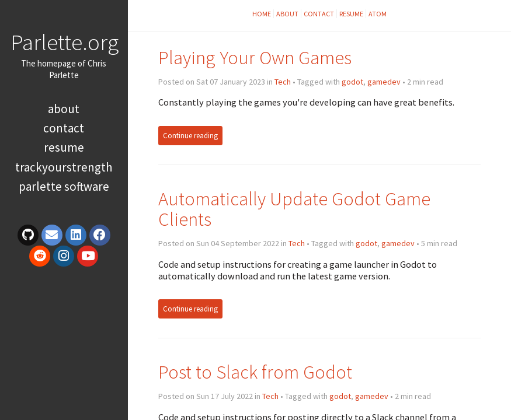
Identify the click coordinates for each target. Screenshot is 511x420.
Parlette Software (64, 186)
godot (352, 82)
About (64, 109)
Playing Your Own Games (255, 57)
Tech (283, 82)
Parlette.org (65, 42)
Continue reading (190, 136)
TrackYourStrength (64, 167)
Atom (378, 14)
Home (262, 14)
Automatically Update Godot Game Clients (294, 209)
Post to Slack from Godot (255, 372)
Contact (64, 128)
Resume (64, 147)
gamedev (384, 82)
